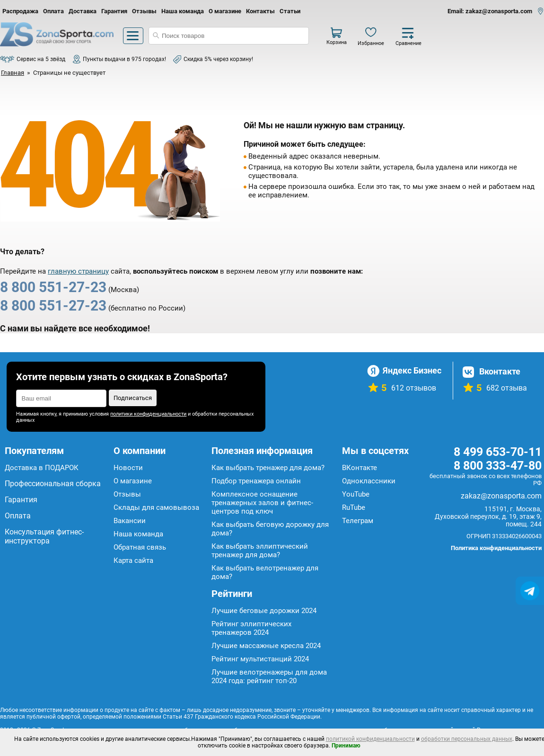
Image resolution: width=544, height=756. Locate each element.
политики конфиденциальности (148, 414)
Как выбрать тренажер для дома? (268, 468)
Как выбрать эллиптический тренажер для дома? (260, 551)
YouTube (356, 494)
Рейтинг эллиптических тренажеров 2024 (251, 628)
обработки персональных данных (467, 739)
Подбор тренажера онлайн (256, 481)
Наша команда (183, 11)
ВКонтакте (360, 468)
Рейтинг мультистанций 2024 (260, 659)
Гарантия (114, 11)
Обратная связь (140, 547)
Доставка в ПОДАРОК (42, 468)
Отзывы (144, 11)
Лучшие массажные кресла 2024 (266, 646)
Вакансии (130, 521)
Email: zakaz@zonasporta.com (490, 11)
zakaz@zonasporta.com (501, 496)
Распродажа (20, 11)
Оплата (53, 11)
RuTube (354, 507)
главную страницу (78, 271)
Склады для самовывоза (156, 507)
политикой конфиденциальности (370, 739)
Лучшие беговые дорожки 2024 (264, 611)
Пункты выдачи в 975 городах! (124, 59)
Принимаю (346, 746)
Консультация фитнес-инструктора (44, 536)
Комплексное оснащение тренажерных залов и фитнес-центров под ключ (262, 503)
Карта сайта (133, 560)
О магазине (225, 11)
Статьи (290, 11)
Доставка (83, 11)
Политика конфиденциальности (496, 548)
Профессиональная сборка (53, 484)
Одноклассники (369, 481)
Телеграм (358, 521)
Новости (128, 468)
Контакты (260, 11)
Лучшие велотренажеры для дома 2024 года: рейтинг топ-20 (269, 676)
